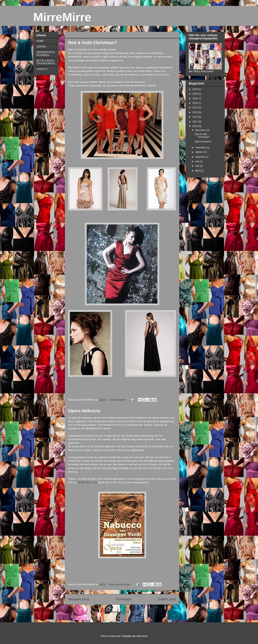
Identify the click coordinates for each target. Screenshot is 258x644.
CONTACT (42, 69)
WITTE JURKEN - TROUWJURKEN (46, 62)
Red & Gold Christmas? (92, 43)
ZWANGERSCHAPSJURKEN (46, 54)
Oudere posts (167, 599)
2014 (195, 108)
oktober (200, 152)
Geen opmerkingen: (120, 584)
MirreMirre (62, 17)
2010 (195, 126)
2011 (195, 122)
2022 (195, 89)
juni (197, 161)
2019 (195, 94)
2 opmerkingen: (118, 400)
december (201, 130)
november (201, 148)
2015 (195, 103)
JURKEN (41, 47)
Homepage (123, 599)
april (198, 171)
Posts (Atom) (131, 612)
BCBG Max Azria (87, 482)
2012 (195, 117)
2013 (195, 112)
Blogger (153, 636)
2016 (195, 98)
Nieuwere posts (79, 599)
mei (198, 166)
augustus (200, 157)
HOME (40, 41)
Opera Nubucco (84, 411)
